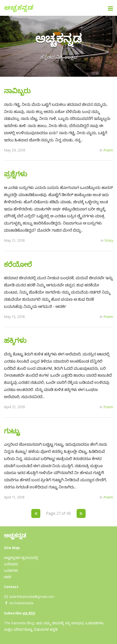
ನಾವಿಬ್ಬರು (17, 91)
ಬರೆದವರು (11, 564)
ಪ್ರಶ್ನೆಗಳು (16, 174)
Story (109, 240)
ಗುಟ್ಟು (12, 431)
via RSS (29, 613)
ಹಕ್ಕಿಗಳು (15, 340)
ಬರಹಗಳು (11, 570)
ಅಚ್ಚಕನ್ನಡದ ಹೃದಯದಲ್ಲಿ (21, 558)
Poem (108, 150)
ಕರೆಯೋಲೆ (18, 264)
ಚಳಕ (8, 577)
